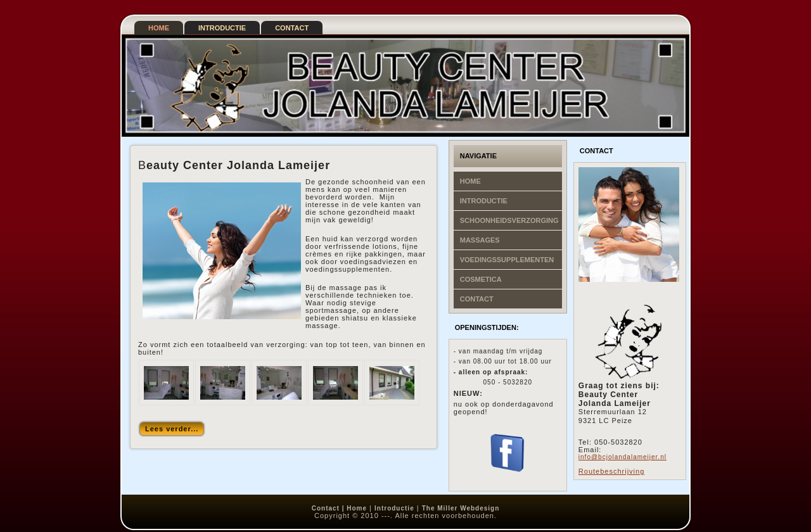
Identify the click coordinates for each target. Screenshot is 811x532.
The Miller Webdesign (461, 508)
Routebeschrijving (611, 471)
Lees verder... (172, 429)
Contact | (329, 508)
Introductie (394, 508)
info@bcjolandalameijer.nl (623, 457)
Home (357, 508)
